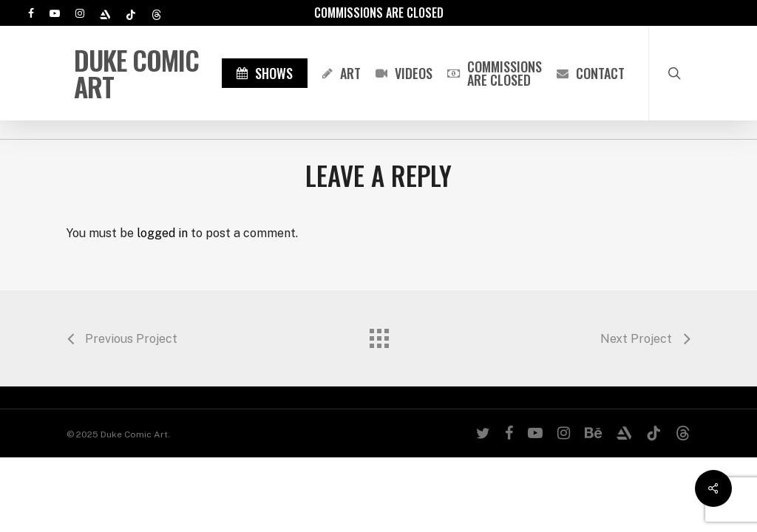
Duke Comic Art (136, 73)
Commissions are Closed (379, 13)
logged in (162, 233)
